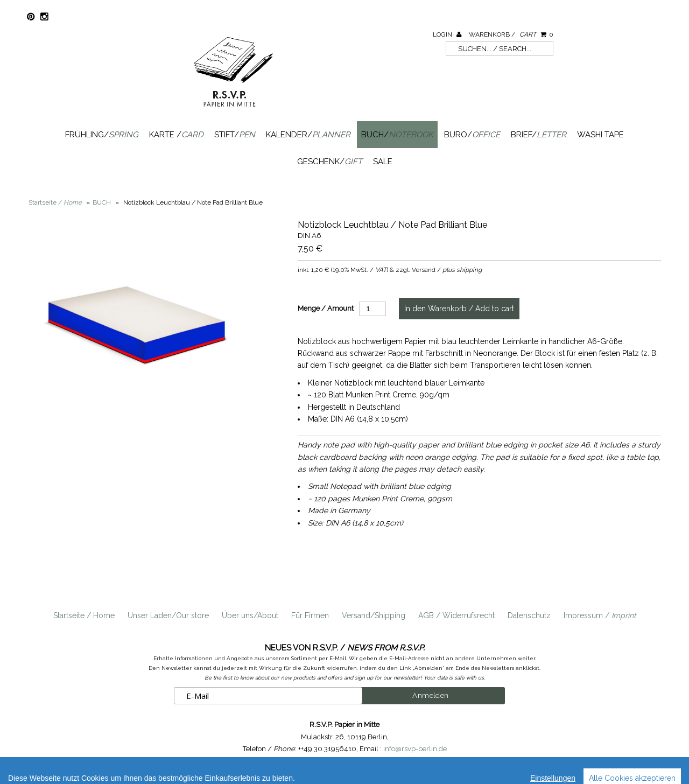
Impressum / (600, 615)
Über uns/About (250, 615)
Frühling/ (102, 135)
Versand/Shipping (374, 615)
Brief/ (539, 135)
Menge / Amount (326, 308)
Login (447, 34)
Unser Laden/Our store (168, 615)
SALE (383, 162)
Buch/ (397, 135)
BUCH (102, 202)
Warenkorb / (511, 34)
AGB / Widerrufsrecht (456, 615)
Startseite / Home (84, 615)
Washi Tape (600, 135)
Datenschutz (529, 615)
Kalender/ (308, 135)
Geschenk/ (330, 162)
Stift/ (235, 135)
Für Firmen (310, 615)
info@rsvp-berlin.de (415, 749)
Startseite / (55, 202)
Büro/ (472, 135)
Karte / (176, 135)
